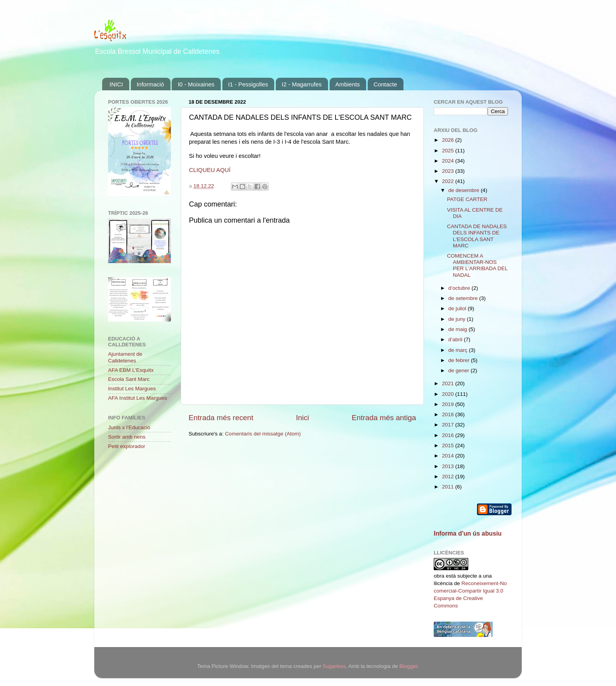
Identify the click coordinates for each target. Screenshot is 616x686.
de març (459, 350)
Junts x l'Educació (129, 427)
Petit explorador (127, 446)
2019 (449, 404)
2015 (449, 445)
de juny (457, 319)
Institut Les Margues (132, 389)
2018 (449, 414)
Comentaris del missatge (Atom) (263, 434)
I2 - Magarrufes (302, 84)
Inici (302, 418)
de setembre (464, 298)
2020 (449, 394)
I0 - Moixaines (196, 84)
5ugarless (334, 666)
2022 (449, 181)
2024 (449, 161)
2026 (449, 140)
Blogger (409, 666)
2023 (449, 171)
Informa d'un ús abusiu (468, 533)
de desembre (465, 190)
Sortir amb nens (127, 437)
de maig (458, 329)
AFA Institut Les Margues (137, 398)
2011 (449, 487)
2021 (449, 383)
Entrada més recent (221, 418)
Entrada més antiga (384, 418)
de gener (459, 370)
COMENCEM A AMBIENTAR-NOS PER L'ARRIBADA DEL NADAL (477, 265)
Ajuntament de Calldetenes (125, 357)
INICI (116, 84)
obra (439, 576)
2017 (449, 425)
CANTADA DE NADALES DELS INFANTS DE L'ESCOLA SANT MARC (477, 236)
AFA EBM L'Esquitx (131, 370)
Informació (150, 84)
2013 (449, 466)
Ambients (348, 84)
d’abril (456, 339)
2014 (449, 456)
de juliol (458, 308)
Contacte (385, 84)
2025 (449, 151)
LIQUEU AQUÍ (212, 170)
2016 (449, 435)
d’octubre (460, 288)
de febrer (460, 360)
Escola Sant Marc (129, 379)
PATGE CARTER (467, 199)
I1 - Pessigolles (248, 84)
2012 (449, 477)
